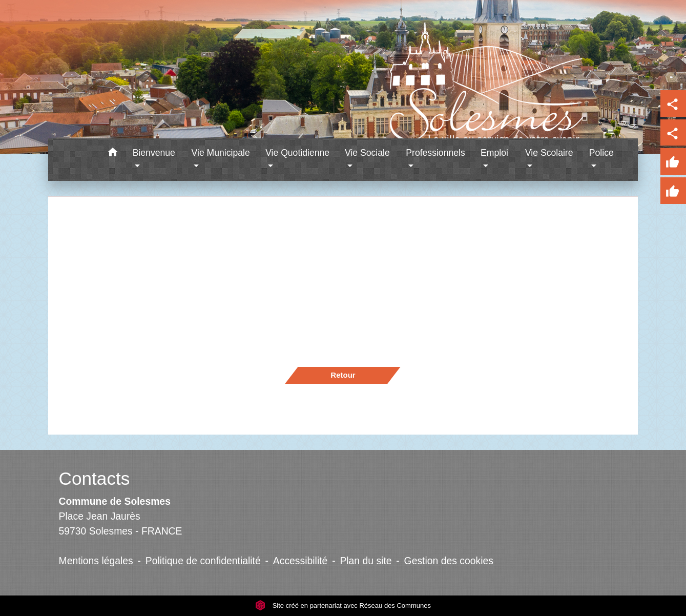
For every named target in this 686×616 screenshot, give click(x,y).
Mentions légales (96, 561)
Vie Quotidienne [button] (297, 153)
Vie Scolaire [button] (549, 153)
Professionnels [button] (435, 153)
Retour (343, 375)
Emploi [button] (494, 153)
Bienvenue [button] (154, 153)
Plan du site (366, 561)
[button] (113, 154)
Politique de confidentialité (203, 561)
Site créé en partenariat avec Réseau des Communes (343, 605)
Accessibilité (300, 561)
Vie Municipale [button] (221, 153)
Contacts (95, 478)
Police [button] (601, 153)
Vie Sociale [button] (367, 153)
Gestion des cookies (449, 561)
